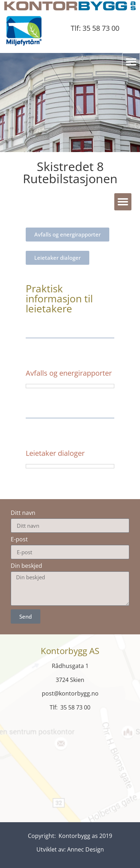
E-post (19, 539)
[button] (131, 62)
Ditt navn (23, 513)
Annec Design (86, 849)
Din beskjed (26, 566)
